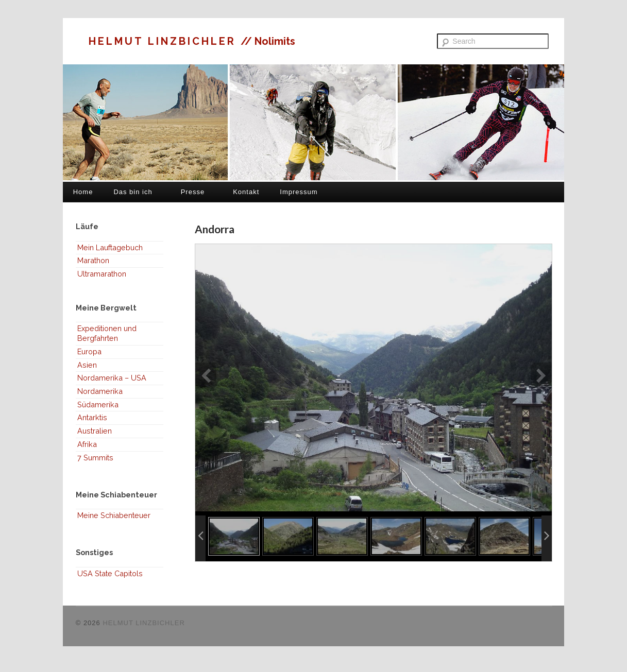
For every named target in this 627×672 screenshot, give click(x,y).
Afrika (87, 444)
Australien (95, 431)
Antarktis (92, 417)
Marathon (93, 260)
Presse (193, 192)
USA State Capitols (110, 573)
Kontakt (246, 192)
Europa (89, 351)
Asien (87, 365)
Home (83, 192)
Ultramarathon (102, 274)
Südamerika (98, 404)
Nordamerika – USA (112, 378)
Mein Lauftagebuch (110, 247)
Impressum (299, 192)
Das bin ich (133, 192)
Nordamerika (100, 391)
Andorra (215, 229)
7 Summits (95, 458)
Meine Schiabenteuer (114, 515)
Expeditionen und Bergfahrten (107, 333)
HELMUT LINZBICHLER (165, 41)
